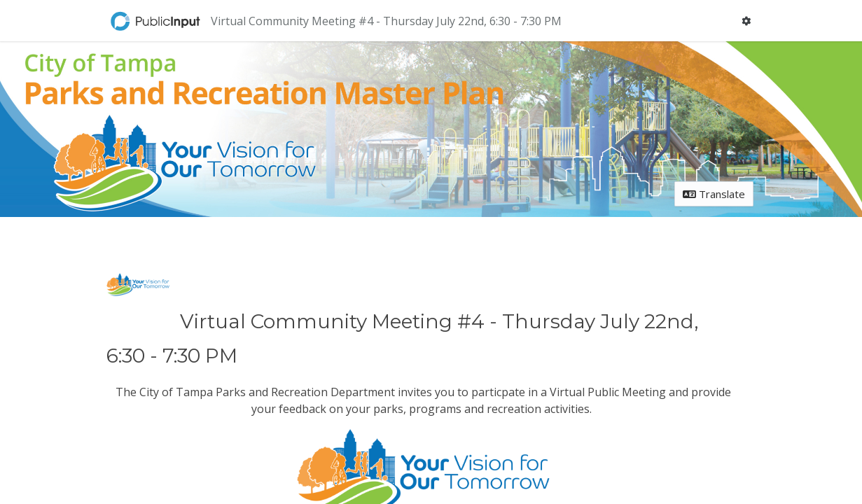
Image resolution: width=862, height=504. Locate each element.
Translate (714, 194)
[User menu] (746, 21)
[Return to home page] (157, 21)
